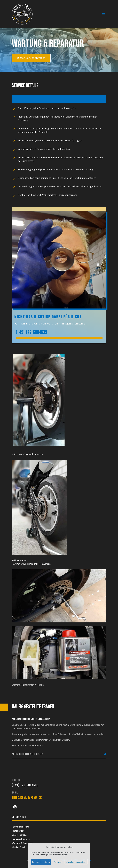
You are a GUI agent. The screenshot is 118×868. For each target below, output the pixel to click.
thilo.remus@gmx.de (27, 798)
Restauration (18, 831)
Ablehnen (58, 862)
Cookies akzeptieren (41, 862)
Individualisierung (20, 827)
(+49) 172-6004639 (25, 785)
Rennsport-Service (21, 839)
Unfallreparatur (19, 835)
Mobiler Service (19, 847)
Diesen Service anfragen (31, 58)
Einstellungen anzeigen (76, 862)
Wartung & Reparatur (22, 843)
